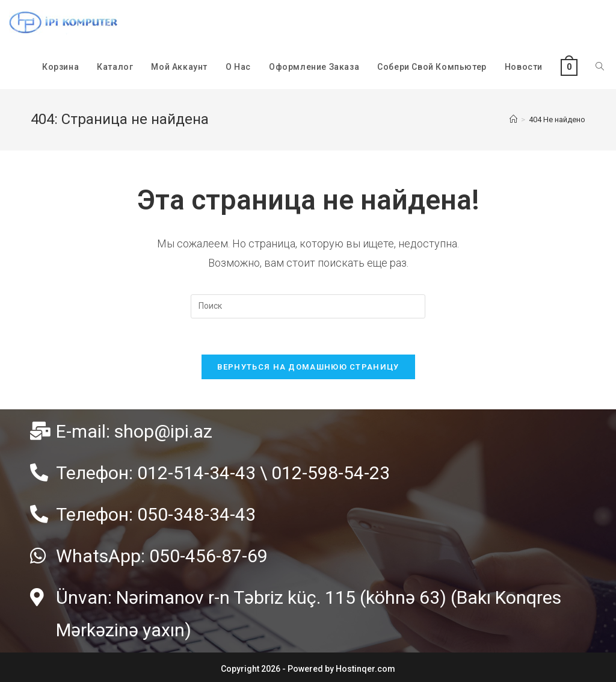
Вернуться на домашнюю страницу (308, 367)
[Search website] (600, 67)
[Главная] (513, 119)
